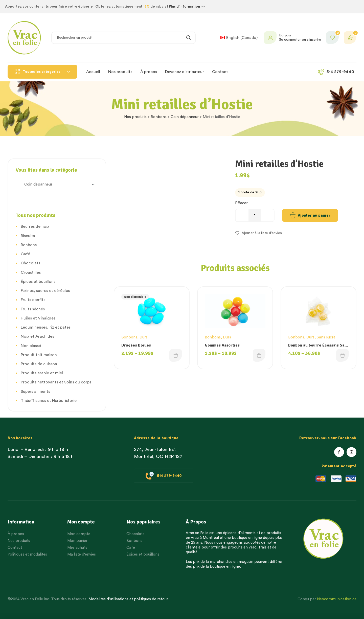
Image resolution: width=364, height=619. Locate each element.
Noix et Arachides (37, 336)
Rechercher (189, 38)
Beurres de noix (35, 226)
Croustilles (31, 272)
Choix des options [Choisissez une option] (176, 355)
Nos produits (135, 117)
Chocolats (30, 263)
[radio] (250, 193)
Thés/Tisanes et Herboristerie (49, 401)
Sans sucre (326, 337)
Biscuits (28, 236)
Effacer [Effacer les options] (241, 203)
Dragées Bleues (136, 345)
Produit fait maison (39, 355)
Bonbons (159, 117)
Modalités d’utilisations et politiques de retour (128, 599)
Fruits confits (33, 300)
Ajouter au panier (314, 215)
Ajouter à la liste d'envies (262, 233)
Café (25, 254)
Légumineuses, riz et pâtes (46, 327)
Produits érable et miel (42, 373)
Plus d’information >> (187, 7)
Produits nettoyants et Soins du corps (56, 382)
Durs (144, 337)
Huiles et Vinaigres (38, 318)
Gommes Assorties (222, 345)
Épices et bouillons (38, 282)
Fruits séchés (33, 309)
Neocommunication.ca (337, 599)
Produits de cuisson (39, 364)
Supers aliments (35, 392)
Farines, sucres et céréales (45, 291)
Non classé (31, 346)
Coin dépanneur (185, 117)
